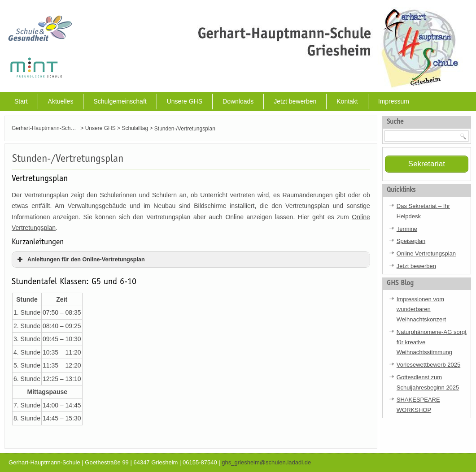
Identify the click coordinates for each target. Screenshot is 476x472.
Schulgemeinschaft (120, 101)
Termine (407, 229)
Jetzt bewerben (295, 101)
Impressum (394, 101)
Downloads (238, 101)
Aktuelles (61, 101)
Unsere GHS (185, 101)
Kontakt (347, 101)
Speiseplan (411, 241)
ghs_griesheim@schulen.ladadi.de (266, 462)
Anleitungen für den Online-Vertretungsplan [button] (80, 260)
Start (21, 101)
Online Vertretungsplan (426, 253)
